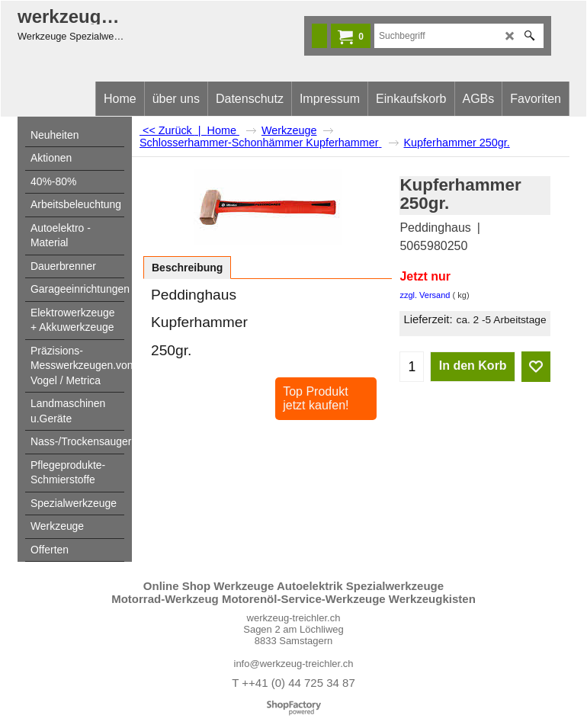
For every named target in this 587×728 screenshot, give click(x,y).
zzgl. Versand (425, 295)
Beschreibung (187, 268)
